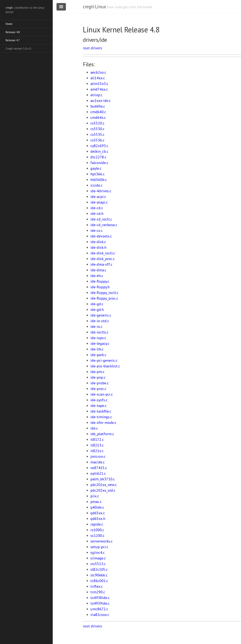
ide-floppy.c (100, 281)
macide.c (98, 462)
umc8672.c (99, 609)
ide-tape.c (98, 406)
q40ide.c (97, 507)
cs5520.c (97, 123)
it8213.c (97, 445)
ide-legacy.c (100, 343)
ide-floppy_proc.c (104, 298)
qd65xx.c (98, 513)
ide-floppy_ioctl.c (104, 293)
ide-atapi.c (99, 202)
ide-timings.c (101, 417)
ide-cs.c (96, 230)
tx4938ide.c (100, 598)
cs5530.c (97, 129)
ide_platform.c (102, 434)
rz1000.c (97, 530)
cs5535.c (97, 134)
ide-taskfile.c (101, 411)
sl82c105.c (99, 569)
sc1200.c (97, 536)
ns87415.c (99, 468)
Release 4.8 (13, 32)
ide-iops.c (98, 338)
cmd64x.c (98, 118)
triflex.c (97, 586)
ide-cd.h (97, 214)
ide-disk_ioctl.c (103, 253)
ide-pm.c (97, 372)
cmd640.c (98, 112)
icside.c (96, 185)
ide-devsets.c (101, 236)
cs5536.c (97, 140)
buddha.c (98, 106)
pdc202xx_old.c (103, 490)
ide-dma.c (98, 270)
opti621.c (98, 473)
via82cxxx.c (100, 615)
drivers (96, 48)
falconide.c (99, 163)
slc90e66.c (99, 575)
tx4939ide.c (100, 603)
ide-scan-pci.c (102, 394)
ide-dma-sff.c (101, 264)
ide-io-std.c (100, 321)
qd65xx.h (98, 519)
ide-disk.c (98, 242)
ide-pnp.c (98, 377)
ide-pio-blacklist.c (105, 366)
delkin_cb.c (99, 151)
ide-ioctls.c (99, 332)
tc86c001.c (99, 581)
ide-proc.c (98, 389)
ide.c (94, 428)
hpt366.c (98, 174)
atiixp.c (96, 95)
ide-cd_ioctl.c (101, 219)
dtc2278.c (98, 157)
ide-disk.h (98, 247)
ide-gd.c (97, 304)
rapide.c (97, 524)
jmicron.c (98, 456)
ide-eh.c (97, 276)
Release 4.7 (13, 40)
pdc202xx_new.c (104, 485)
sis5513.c (98, 564)
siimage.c (98, 558)
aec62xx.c (98, 72)
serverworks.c (101, 541)
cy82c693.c (99, 146)
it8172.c (97, 440)
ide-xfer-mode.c (103, 423)
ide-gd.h (97, 310)
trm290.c (98, 592)
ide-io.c (96, 327)
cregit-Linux (94, 7)
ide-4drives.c (101, 191)
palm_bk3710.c (103, 479)
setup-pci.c (99, 547)
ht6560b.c (99, 180)
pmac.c (96, 502)
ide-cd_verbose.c (104, 225)
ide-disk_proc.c (103, 259)
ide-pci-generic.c (104, 360)
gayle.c (96, 168)
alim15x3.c (99, 84)
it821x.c (97, 451)
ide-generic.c (101, 315)
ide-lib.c (97, 349)
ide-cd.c (97, 208)
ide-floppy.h (100, 287)
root (86, 48)
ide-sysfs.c (99, 400)
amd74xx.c (99, 89)
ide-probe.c (100, 383)
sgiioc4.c (98, 552)
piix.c (95, 496)
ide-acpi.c (98, 197)
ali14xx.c (98, 78)
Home (9, 24)
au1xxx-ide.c (101, 101)
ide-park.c (98, 355)
